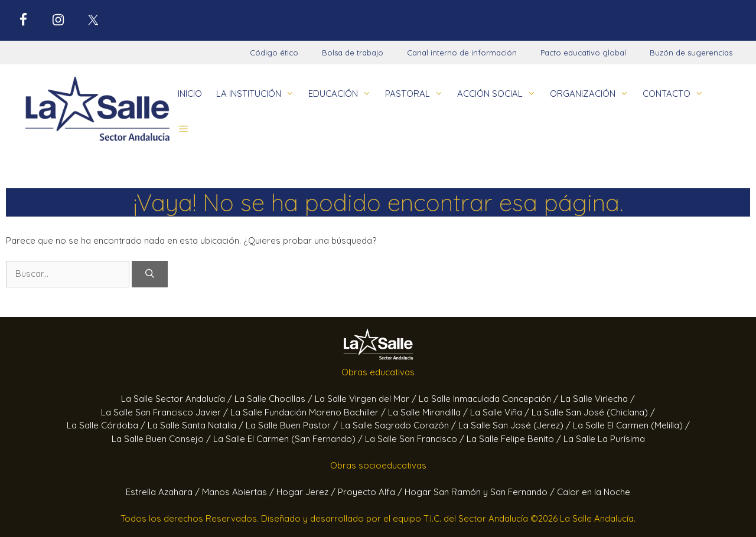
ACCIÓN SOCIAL (500, 94)
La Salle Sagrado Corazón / (399, 425)
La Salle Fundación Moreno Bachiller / (309, 412)
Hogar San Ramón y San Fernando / (481, 492)
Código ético (274, 53)
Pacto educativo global (583, 53)
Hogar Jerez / (307, 492)
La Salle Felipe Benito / (515, 439)
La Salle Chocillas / (275, 399)
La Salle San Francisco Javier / (166, 412)
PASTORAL (418, 94)
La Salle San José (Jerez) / (516, 425)
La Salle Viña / (501, 412)
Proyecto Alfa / (371, 492)
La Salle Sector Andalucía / (178, 399)
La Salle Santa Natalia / (197, 425)
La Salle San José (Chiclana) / (593, 412)
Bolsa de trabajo (353, 53)
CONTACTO (677, 94)
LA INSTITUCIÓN (259, 94)
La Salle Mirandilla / (429, 412)
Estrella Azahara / (164, 492)
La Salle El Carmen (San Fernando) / (289, 439)
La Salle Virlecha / (598, 399)
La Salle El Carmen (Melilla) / (631, 425)
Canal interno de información (462, 53)
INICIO (190, 94)
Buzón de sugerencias (691, 53)
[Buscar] (150, 274)
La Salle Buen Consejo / (162, 439)
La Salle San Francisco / (416, 439)
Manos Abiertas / (239, 492)
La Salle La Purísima (604, 439)
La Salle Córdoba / (107, 425)
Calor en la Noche (594, 492)
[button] (183, 129)
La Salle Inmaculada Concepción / (490, 399)
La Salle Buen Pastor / (293, 425)
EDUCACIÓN (343, 94)
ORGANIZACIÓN (593, 94)
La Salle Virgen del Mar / (367, 399)
